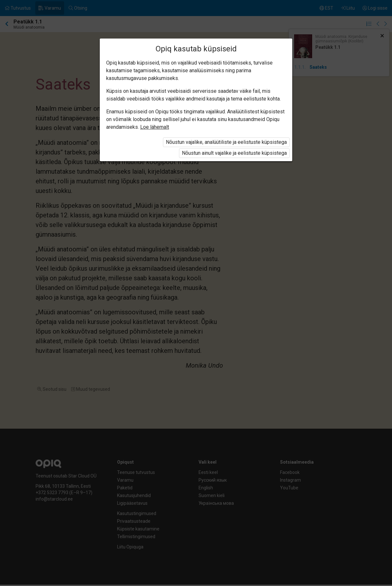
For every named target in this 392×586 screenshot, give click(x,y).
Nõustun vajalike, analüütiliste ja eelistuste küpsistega (226, 142)
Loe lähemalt (155, 127)
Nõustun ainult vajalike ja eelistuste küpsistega (234, 153)
